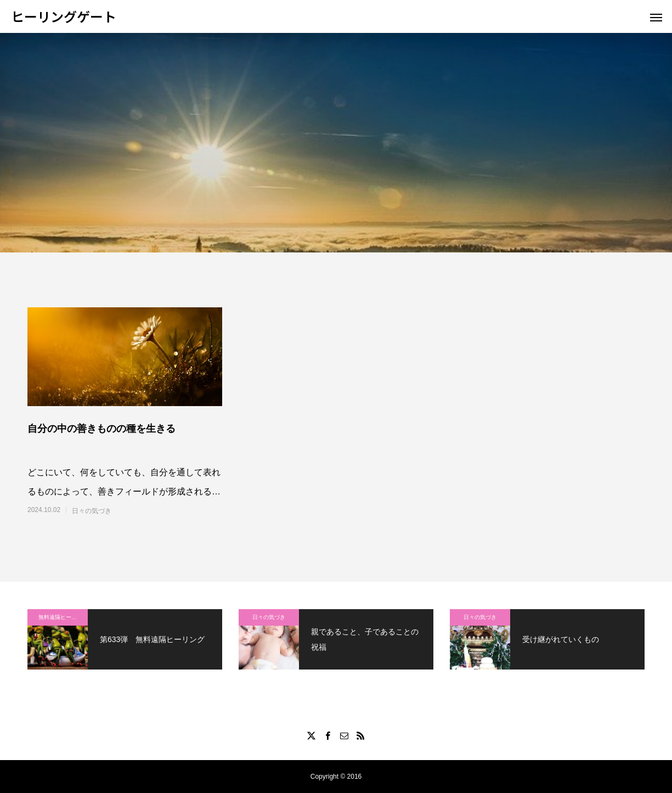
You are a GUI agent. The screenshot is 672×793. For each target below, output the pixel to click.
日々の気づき (92, 511)
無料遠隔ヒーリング (63, 617)
